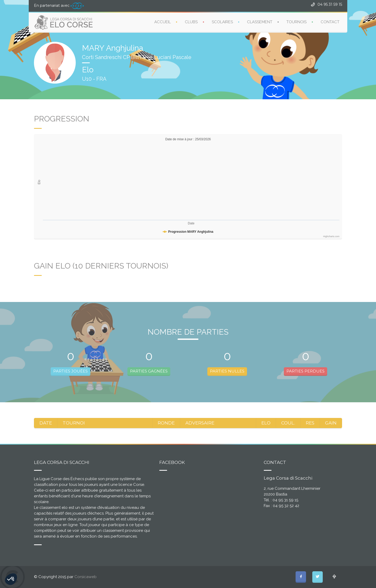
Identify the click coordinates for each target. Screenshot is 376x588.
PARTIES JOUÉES (70, 371)
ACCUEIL (163, 22)
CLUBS (191, 22)
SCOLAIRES (222, 22)
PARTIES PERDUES (305, 371)
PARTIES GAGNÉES (149, 371)
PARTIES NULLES (227, 371)
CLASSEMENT (260, 22)
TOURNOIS (296, 22)
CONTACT (330, 22)
